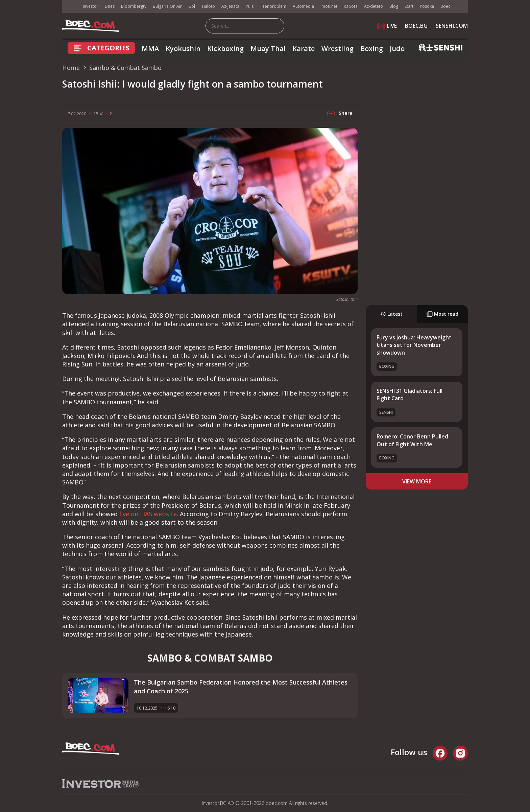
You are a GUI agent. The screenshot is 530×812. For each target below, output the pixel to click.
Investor (91, 6)
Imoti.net (329, 6)
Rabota (351, 6)
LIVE (387, 26)
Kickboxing (225, 49)
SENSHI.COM (452, 26)
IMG (71, 7)
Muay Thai (268, 49)
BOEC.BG (416, 26)
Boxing (372, 49)
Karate (304, 49)
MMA (150, 49)
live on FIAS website (148, 514)
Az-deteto (374, 6)
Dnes (110, 6)
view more (417, 481)
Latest (391, 314)
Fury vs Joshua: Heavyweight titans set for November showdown (414, 345)
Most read (442, 314)
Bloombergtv (134, 6)
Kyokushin (183, 49)
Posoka (427, 6)
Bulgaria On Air (167, 6)
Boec (445, 6)
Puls (250, 6)
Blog (394, 6)
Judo (397, 49)
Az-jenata (230, 6)
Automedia (303, 6)
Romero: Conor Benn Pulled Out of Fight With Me (412, 440)
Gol (192, 6)
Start (409, 6)
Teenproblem (273, 6)
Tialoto (208, 6)
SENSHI (386, 412)
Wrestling (338, 49)
